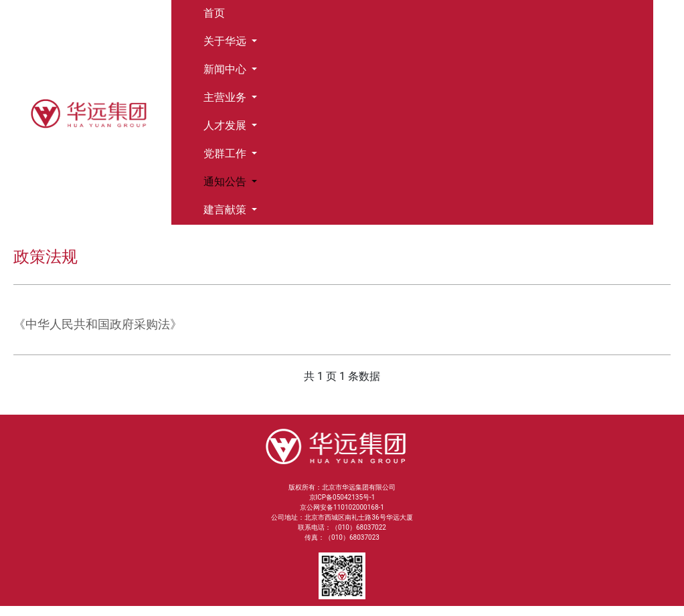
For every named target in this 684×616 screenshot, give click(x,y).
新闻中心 (226, 69)
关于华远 (226, 41)
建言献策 (226, 210)
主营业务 (226, 97)
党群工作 (226, 153)
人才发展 (226, 125)
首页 (214, 13)
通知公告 (226, 182)
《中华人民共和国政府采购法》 (98, 324)
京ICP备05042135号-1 (342, 497)
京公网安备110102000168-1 (342, 507)
